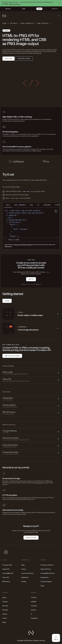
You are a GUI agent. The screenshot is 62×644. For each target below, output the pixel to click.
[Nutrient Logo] (4, 16)
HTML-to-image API (27, 23)
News (4, 622)
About (4, 598)
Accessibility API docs (48, 573)
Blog (23, 565)
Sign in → (38, 284)
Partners (5, 610)
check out (39, 483)
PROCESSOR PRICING (24, 59)
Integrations (45, 577)
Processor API (7, 565)
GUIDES (7, 301)
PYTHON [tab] (57, 205)
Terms (5, 618)
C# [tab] (38, 205)
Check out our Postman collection (23, 245)
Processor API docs (47, 565)
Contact (34, 598)
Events (24, 569)
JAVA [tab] (31, 205)
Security (5, 606)
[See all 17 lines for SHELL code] (14, 240)
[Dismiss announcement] (59, 3)
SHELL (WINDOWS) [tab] (20, 205)
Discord (34, 610)
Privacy (5, 614)
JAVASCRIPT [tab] (47, 205)
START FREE (8, 59)
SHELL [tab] (8, 205)
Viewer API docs (46, 569)
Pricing (24, 582)
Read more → (8, 246)
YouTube (34, 606)
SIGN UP (31, 279)
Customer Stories (27, 573)
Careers (5, 602)
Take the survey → (15, 4)
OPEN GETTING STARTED (12, 356)
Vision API (6, 577)
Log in (42, 586)
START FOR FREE (31, 538)
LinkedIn (34, 602)
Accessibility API (8, 573)
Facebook (34, 618)
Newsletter (25, 577)
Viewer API (6, 569)
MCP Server (6, 582)
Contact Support (46, 582)
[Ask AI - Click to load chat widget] (56, 638)
